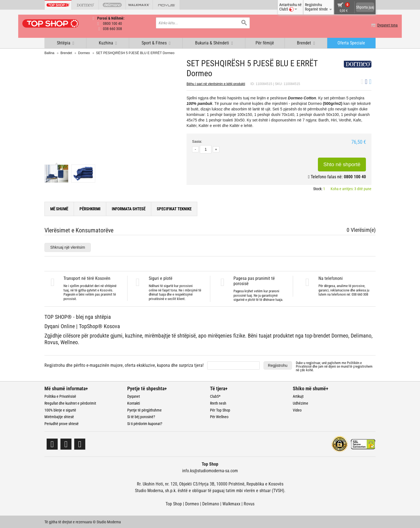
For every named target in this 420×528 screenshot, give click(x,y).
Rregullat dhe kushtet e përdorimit (70, 403)
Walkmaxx (231, 503)
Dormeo (84, 52)
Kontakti (134, 403)
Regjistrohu (278, 365)
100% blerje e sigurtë (60, 410)
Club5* (215, 396)
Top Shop (174, 503)
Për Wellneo (219, 416)
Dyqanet (134, 396)
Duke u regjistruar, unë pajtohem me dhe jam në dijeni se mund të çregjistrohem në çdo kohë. (334, 366)
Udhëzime (301, 403)
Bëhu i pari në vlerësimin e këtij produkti (216, 83)
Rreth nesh (218, 403)
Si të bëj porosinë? (141, 416)
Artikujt (298, 396)
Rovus (249, 503)
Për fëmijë (265, 42)
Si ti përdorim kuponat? (145, 423)
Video (297, 410)
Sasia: (197, 141)
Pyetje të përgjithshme (144, 410)
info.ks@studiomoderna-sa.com (210, 470)
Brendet (66, 52)
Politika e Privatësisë (60, 396)
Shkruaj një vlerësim (68, 247)
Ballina (49, 52)
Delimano (211, 503)
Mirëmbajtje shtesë (59, 416)
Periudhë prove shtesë (62, 423)
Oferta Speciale (351, 42)
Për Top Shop (220, 410)
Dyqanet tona (365, 25)
